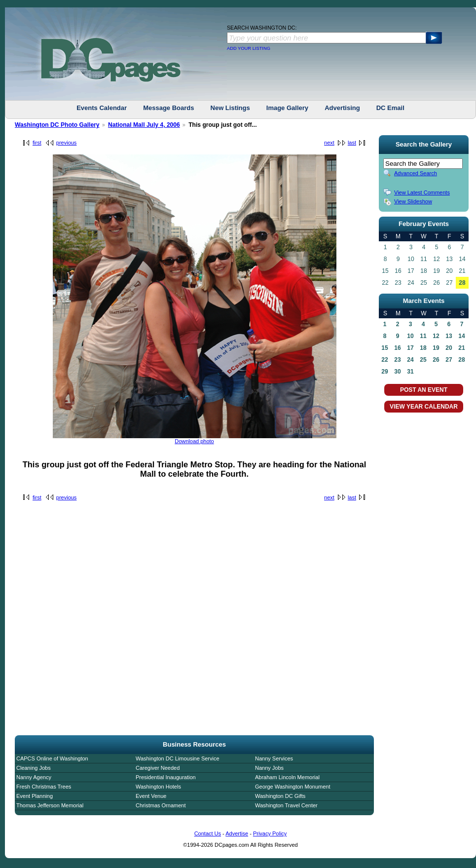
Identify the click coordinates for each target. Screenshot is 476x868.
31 (410, 372)
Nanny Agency (34, 777)
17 (410, 348)
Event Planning (35, 796)
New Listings (230, 108)
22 (384, 360)
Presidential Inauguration (166, 777)
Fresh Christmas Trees (44, 787)
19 (436, 348)
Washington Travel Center (286, 805)
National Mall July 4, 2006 (144, 125)
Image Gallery (287, 108)
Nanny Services (274, 758)
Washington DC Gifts (280, 796)
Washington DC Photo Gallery (57, 125)
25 (423, 360)
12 (436, 336)
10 (410, 336)
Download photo (194, 441)
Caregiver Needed (158, 768)
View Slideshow (413, 201)
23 (397, 360)
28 (462, 283)
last (352, 143)
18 (423, 348)
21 (461, 348)
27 (449, 360)
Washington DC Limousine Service (178, 758)
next (329, 143)
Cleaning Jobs (34, 768)
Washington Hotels (158, 787)
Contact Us (208, 833)
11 (423, 336)
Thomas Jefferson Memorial (50, 805)
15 (384, 348)
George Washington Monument (293, 787)
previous (67, 143)
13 (449, 336)
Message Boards (168, 108)
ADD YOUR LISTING (249, 48)
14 (461, 336)
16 (397, 348)
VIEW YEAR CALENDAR (424, 407)
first (37, 143)
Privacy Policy (270, 833)
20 (449, 348)
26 (436, 360)
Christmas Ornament (161, 805)
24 (410, 360)
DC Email (390, 108)
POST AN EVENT (424, 390)
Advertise (237, 833)
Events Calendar (102, 108)
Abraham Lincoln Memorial (287, 777)
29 (384, 372)
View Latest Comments (422, 192)
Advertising (342, 108)
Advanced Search (416, 173)
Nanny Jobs (269, 768)
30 (397, 372)
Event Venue (151, 796)
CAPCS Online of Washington (52, 758)
